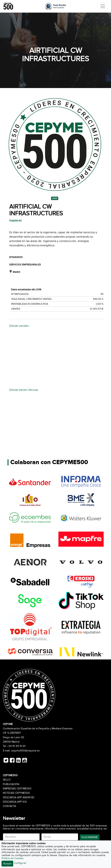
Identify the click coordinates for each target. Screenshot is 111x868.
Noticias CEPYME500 (16, 793)
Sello (7, 780)
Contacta (9, 806)
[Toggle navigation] (103, 6)
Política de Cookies (13, 858)
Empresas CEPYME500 (17, 789)
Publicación (11, 784)
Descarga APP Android (19, 798)
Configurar (20, 863)
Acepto (7, 864)
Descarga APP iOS (15, 802)
